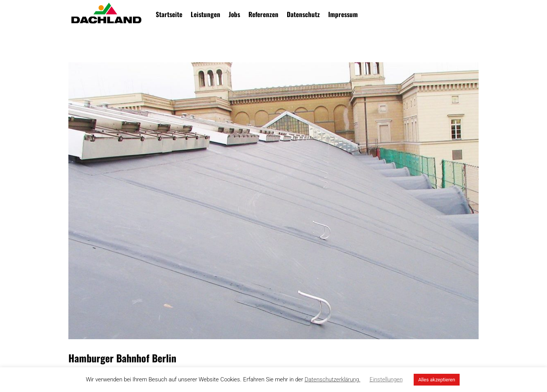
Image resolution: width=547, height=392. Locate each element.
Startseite (169, 14)
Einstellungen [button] (386, 379)
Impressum (343, 14)
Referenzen (263, 14)
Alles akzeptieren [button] (437, 380)
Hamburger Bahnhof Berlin (122, 358)
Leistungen (206, 14)
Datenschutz (303, 14)
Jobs (234, 14)
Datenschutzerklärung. (333, 379)
